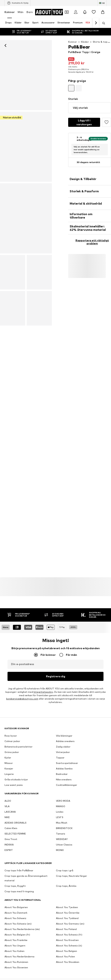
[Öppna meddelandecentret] (85, 12)
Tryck (29, 977)
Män (21, 12)
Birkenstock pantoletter (18, 747)
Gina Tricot (11, 839)
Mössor (9, 763)
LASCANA (10, 812)
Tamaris (61, 834)
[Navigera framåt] (96, 23)
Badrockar (62, 774)
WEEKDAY (62, 839)
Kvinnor (10, 12)
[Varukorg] (103, 12)
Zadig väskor (63, 747)
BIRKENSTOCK (64, 828)
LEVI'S (60, 817)
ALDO (8, 801)
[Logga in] (76, 12)
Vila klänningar (64, 736)
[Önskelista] (94, 12)
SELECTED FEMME (15, 834)
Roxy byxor (11, 736)
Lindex (60, 812)
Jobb (41, 977)
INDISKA (9, 845)
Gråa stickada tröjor (16, 779)
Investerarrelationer (62, 977)
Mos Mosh (62, 823)
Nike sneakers (64, 779)
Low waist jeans (14, 785)
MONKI (60, 850)
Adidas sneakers (65, 741)
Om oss (16, 977)
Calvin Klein (11, 828)
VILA (7, 806)
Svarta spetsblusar (67, 763)
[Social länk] (8, 888)
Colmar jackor (12, 741)
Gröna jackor (12, 752)
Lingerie (9, 774)
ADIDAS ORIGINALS (15, 823)
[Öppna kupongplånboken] (67, 12)
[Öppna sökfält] (102, 23)
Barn (30, 12)
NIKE (7, 817)
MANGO (61, 806)
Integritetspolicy (43, 692)
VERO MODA (63, 801)
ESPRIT (9, 850)
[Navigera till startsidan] (50, 12)
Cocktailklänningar (66, 785)
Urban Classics (64, 845)
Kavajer (9, 769)
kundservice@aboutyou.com (22, 699)
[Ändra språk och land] (102, 3)
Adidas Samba (64, 769)
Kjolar (8, 758)
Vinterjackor (63, 752)
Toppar (60, 758)
